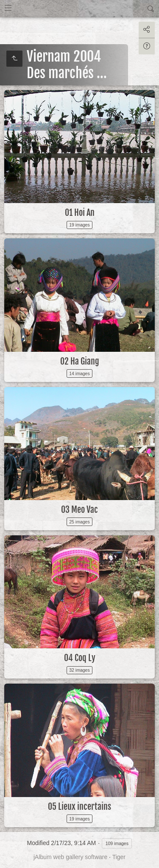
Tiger (119, 857)
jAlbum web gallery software (70, 857)
